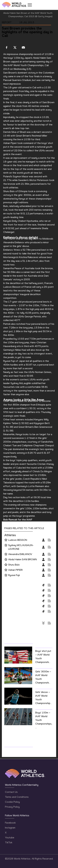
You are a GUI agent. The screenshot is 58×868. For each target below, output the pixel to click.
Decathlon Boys (13, 601)
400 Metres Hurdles (15, 596)
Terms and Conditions (17, 797)
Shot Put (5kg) (12, 611)
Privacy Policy (12, 807)
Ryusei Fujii (14, 575)
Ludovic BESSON (18, 540)
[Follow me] (6, 540)
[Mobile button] (30, 5)
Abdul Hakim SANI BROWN (23, 559)
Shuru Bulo (14, 565)
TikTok (9, 842)
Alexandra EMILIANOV (20, 554)
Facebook (10, 823)
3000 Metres (12, 590)
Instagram (10, 828)
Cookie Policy (12, 802)
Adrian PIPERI (15, 570)
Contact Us (11, 792)
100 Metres (11, 585)
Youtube (10, 838)
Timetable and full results (21, 750)
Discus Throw (12, 606)
